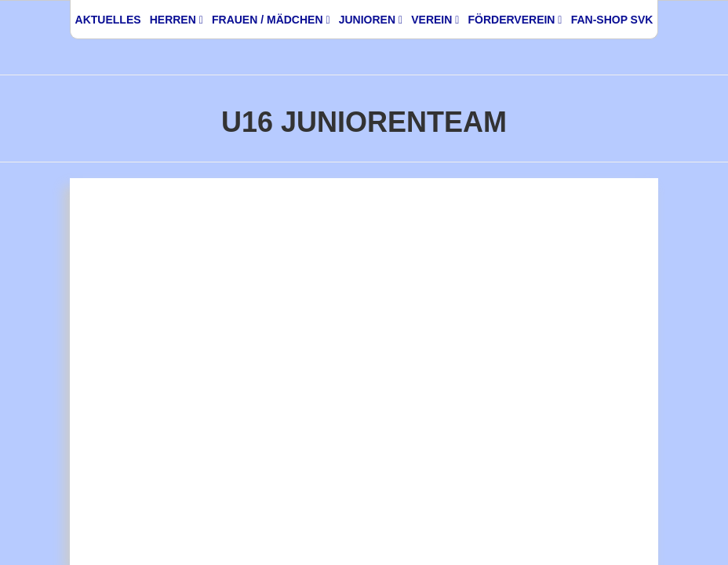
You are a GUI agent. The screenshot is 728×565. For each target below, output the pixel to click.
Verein (435, 20)
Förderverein (515, 20)
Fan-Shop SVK (612, 20)
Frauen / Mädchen (271, 20)
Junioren (371, 20)
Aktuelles (108, 20)
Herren (177, 20)
